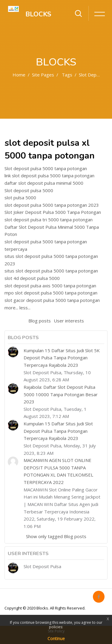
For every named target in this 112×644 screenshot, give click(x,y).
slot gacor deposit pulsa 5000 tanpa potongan (52, 300)
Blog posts (40, 321)
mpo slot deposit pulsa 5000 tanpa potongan (51, 293)
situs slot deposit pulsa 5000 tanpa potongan (51, 271)
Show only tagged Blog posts (56, 536)
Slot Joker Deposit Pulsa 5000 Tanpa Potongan (53, 212)
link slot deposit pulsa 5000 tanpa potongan (49, 176)
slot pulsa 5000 (20, 198)
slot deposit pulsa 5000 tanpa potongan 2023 (52, 205)
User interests (69, 321)
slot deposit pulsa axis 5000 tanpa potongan (50, 286)
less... (25, 308)
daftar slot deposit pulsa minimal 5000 (44, 183)
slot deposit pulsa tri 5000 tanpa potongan (49, 220)
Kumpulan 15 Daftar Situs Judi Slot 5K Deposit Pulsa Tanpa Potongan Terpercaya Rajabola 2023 (62, 358)
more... (11, 308)
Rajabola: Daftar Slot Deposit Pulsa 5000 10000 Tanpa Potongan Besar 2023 (61, 394)
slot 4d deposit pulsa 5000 (32, 278)
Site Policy (56, 631)
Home (19, 75)
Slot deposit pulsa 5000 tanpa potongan (46, 168)
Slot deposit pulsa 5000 (29, 190)
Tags (67, 75)
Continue (56, 638)
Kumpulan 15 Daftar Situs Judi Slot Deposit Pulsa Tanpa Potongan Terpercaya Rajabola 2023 (58, 431)
